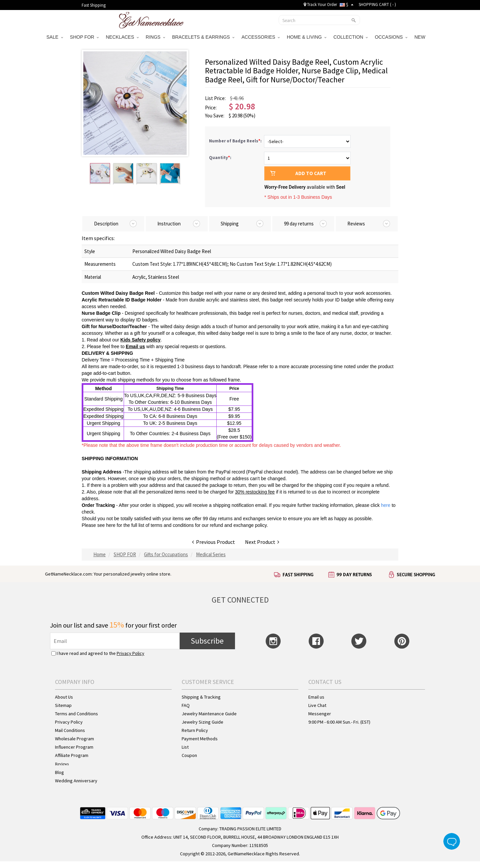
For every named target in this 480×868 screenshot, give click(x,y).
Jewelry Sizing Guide (202, 722)
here (111, 525)
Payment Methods (200, 739)
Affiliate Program (72, 755)
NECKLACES (122, 37)
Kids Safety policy (140, 340)
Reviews (62, 764)
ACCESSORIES (260, 37)
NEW (420, 37)
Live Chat (317, 705)
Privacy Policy (130, 653)
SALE (55, 37)
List (185, 747)
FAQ (186, 705)
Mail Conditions (70, 730)
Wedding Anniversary (76, 781)
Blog (59, 772)
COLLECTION (350, 37)
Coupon (189, 755)
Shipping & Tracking (201, 697)
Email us (135, 346)
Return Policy (195, 730)
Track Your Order (320, 5)
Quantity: (220, 158)
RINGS (155, 37)
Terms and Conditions (76, 714)
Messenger (320, 714)
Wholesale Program (74, 739)
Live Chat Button (452, 841)
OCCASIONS (391, 37)
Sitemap (63, 705)
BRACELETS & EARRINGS (203, 37)
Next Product (262, 542)
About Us (64, 697)
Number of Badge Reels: (236, 141)
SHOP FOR (84, 37)
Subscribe (207, 641)
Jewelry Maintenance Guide (209, 714)
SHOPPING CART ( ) (377, 5)
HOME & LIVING (306, 37)
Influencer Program (74, 747)
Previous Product (213, 542)
